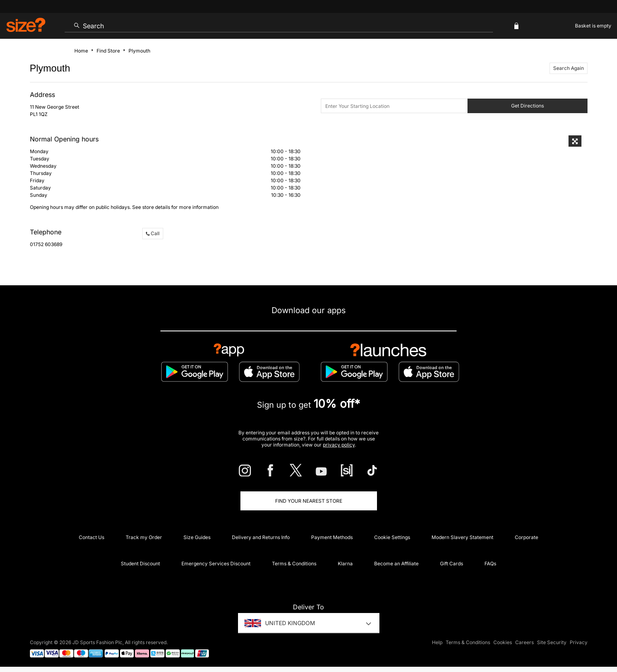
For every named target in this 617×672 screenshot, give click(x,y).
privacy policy (339, 445)
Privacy (579, 642)
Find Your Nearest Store (309, 501)
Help (437, 642)
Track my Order (144, 537)
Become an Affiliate (396, 564)
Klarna (345, 564)
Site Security (552, 642)
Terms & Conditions (294, 564)
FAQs (490, 564)
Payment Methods (332, 537)
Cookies (503, 642)
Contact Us (92, 537)
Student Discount (140, 564)
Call (153, 233)
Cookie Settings (392, 537)
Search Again (569, 68)
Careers (524, 642)
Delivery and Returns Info (261, 537)
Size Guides (197, 537)
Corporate (526, 537)
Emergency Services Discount (216, 564)
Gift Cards (452, 564)
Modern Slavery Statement (462, 537)
